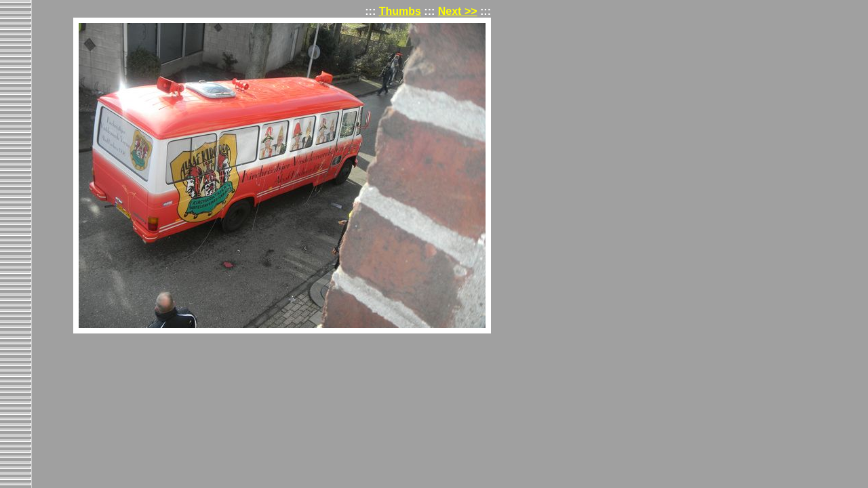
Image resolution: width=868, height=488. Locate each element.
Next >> (458, 11)
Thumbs (400, 11)
